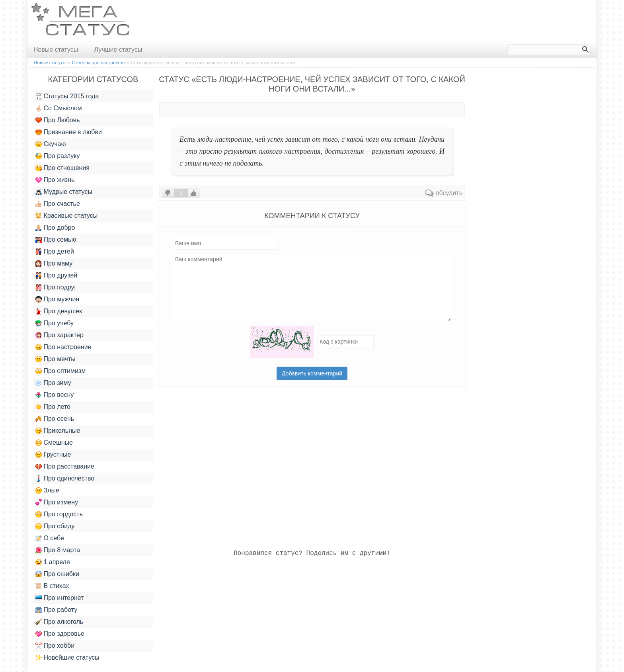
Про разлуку (58, 156)
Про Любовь (58, 120)
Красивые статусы (66, 216)
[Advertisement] (448, 21)
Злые (47, 490)
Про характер (59, 335)
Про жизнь (55, 180)
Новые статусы (56, 50)
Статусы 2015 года (67, 96)
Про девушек (59, 311)
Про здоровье (60, 634)
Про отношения (62, 168)
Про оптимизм (60, 371)
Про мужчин (57, 299)
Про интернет (59, 598)
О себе (50, 538)
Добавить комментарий (312, 373)
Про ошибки (57, 574)
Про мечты (56, 359)
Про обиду (55, 526)
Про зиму (53, 383)
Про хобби (55, 646)
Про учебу (55, 323)
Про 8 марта (58, 550)
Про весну (55, 395)
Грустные (53, 455)
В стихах (52, 586)
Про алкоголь (59, 622)
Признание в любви (69, 132)
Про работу (56, 610)
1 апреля (53, 562)
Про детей (55, 252)
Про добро (55, 228)
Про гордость (59, 514)
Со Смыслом (59, 108)
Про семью (56, 240)
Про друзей (56, 275)
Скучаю (51, 144)
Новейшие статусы (67, 658)
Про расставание (65, 467)
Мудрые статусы (64, 192)
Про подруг (56, 287)
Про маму (54, 264)
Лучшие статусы (118, 50)
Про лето (53, 407)
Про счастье (58, 204)
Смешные (54, 443)
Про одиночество (65, 479)
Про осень (55, 419)
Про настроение (63, 347)
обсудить (444, 193)
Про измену (57, 502)
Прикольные (58, 431)
